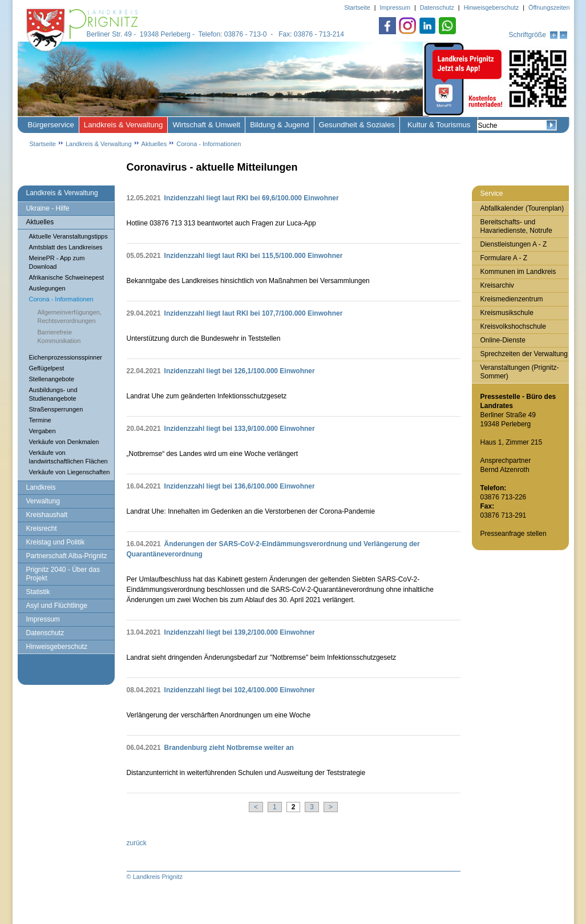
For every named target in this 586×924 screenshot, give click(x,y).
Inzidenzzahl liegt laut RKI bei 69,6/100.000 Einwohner (252, 198)
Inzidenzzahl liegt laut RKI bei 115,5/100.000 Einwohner (254, 256)
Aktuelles (154, 144)
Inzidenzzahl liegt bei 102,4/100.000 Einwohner (240, 690)
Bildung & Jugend (279, 125)
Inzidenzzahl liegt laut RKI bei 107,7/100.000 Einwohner (254, 313)
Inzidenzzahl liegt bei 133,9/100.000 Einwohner (240, 429)
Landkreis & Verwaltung (124, 125)
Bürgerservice (51, 125)
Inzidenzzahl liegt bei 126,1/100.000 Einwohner (240, 371)
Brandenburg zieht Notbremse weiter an (229, 748)
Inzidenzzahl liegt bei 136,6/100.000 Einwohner (240, 486)
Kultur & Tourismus (439, 125)
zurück (137, 843)
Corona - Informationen (209, 144)
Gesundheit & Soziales (357, 125)
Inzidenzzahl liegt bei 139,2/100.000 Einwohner (240, 632)
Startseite (43, 144)
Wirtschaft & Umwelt (206, 125)
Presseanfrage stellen (514, 534)
